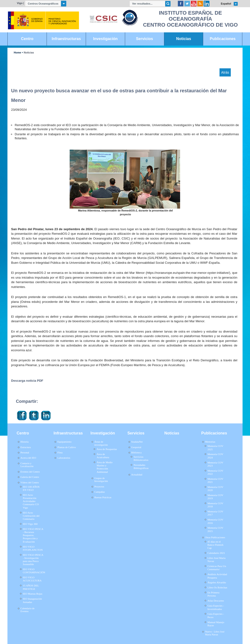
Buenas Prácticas (103, 497)
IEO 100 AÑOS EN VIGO (31, 488)
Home (17, 53)
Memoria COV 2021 (215, 480)
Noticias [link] (183, 39)
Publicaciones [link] (223, 39)
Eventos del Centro (30, 472)
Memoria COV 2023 (215, 464)
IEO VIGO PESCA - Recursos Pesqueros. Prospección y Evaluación (33, 535)
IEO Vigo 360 (30, 524)
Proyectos (99, 487)
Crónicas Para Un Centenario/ (217, 568)
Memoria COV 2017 (215, 513)
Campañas (100, 492)
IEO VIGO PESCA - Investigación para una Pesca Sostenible (33, 560)
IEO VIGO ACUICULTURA (32, 579)
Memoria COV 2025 (215, 448)
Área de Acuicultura (103, 456)
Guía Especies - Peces (216, 615)
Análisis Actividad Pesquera (217, 576)
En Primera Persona (213, 594)
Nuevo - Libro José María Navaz (215, 633)
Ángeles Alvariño (217, 582)
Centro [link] (27, 39)
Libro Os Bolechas (217, 587)
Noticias (29, 53)
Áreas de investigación (101, 443)
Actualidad (137, 475)
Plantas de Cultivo (67, 447)
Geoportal (136, 447)
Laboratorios (64, 458)
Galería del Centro (30, 477)
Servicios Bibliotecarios (141, 458)
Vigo (20, 3)
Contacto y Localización (27, 465)
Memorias (210, 442)
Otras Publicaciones (215, 537)
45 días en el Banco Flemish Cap (215, 545)
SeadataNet (137, 442)
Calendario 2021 (216, 553)
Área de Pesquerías (107, 449)
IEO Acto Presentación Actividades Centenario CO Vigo (31, 501)
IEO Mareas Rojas (33, 594)
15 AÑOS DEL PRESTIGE (31, 587)
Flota (60, 453)
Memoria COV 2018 (215, 505)
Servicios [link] (144, 39)
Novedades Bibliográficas (141, 466)
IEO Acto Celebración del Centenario (31, 516)
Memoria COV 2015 (215, 529)
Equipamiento (64, 442)
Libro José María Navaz (216, 559)
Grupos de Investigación (101, 480)
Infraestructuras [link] (66, 39)
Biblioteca (136, 453)
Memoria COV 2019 (215, 497)
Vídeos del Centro (30, 483)
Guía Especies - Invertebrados (216, 607)
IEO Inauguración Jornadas (32, 600)
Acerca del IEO (28, 458)
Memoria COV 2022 (215, 472)
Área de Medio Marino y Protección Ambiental (104, 467)
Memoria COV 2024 (215, 456)
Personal (25, 453)
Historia (24, 442)
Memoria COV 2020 (215, 489)
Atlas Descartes (216, 601)
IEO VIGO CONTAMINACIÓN (34, 571)
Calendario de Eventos (27, 610)
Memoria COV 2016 (215, 521)
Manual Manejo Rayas (216, 624)
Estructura (26, 447)
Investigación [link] (105, 39)
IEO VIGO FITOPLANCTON (33, 548)
